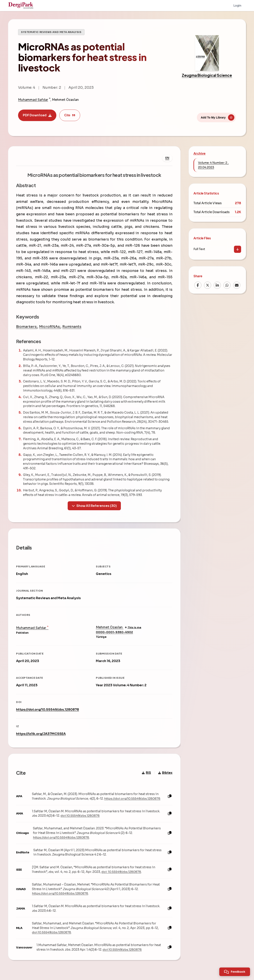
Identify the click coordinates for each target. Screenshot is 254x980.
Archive (200, 153)
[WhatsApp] (227, 285)
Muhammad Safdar (33, 100)
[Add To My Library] (216, 116)
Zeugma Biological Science (207, 75)
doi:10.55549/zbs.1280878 (80, 816)
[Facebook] (198, 285)
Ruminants (72, 327)
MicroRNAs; (50, 327)
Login (237, 6)
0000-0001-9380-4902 (114, 632)
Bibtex (165, 773)
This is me (133, 627)
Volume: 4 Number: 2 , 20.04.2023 (213, 165)
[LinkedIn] (217, 285)
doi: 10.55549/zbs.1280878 (121, 872)
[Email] (237, 285)
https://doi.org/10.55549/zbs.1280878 (48, 709)
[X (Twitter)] (208, 285)
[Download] (238, 249)
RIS (146, 773)
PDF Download (37, 115)
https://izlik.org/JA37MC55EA (41, 734)
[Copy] (170, 796)
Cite (70, 115)
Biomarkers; (27, 327)
